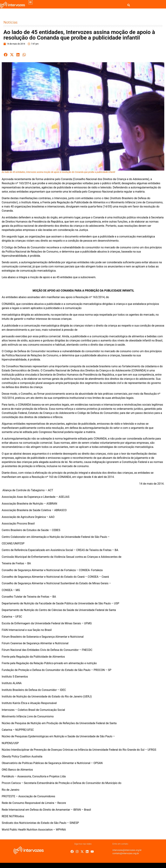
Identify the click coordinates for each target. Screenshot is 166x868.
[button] (31, 2)
